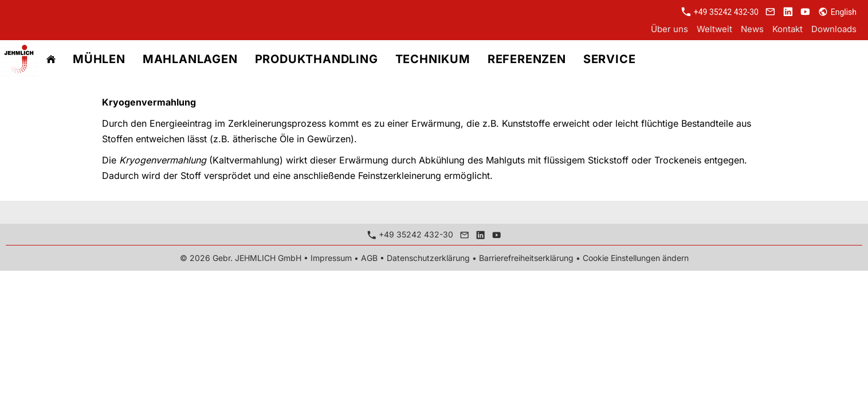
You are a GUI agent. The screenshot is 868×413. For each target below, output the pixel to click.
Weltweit (714, 29)
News (752, 29)
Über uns (669, 29)
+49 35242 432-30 (720, 12)
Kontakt (788, 29)
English (837, 12)
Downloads (834, 29)
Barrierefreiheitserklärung (526, 258)
